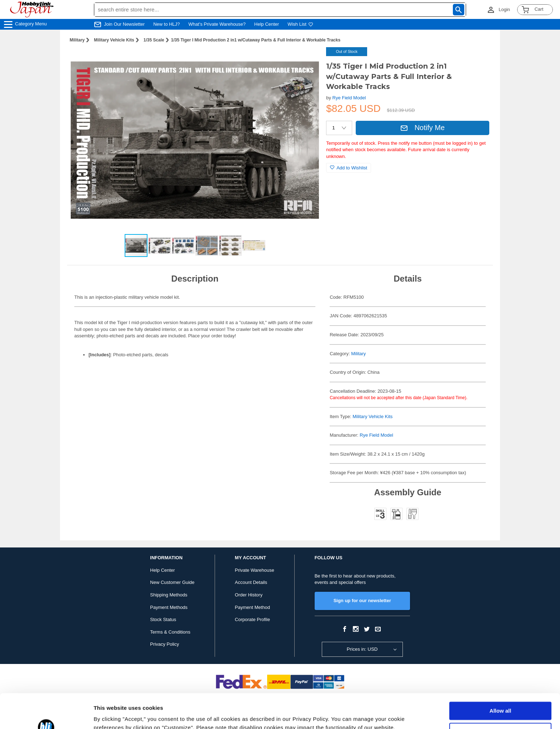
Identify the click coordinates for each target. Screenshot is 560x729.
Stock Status (163, 619)
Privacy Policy (164, 644)
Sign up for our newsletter (362, 601)
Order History (249, 595)
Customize (501, 699)
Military (77, 40)
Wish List (300, 24)
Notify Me (422, 128)
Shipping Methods (169, 595)
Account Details (251, 582)
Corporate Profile (252, 619)
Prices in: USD (362, 649)
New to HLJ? (166, 24)
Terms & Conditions (170, 632)
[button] (306, 60)
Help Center (267, 24)
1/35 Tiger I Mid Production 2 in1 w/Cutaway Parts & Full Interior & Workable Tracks (256, 40)
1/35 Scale (154, 40)
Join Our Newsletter (124, 24)
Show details (110, 715)
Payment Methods (169, 607)
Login (504, 9)
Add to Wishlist (349, 168)
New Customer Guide (172, 582)
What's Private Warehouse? (217, 24)
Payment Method (252, 607)
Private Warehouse (255, 570)
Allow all (501, 678)
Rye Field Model (349, 98)
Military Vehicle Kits (114, 40)
